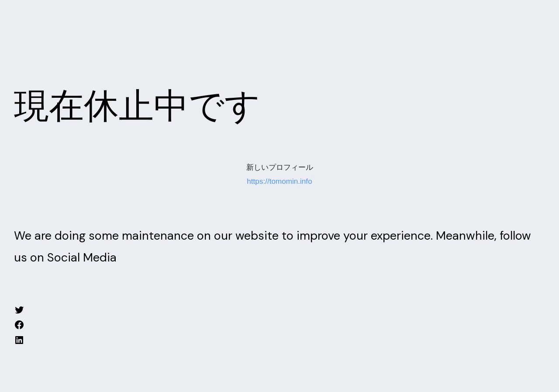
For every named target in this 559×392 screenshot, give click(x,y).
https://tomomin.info (279, 181)
